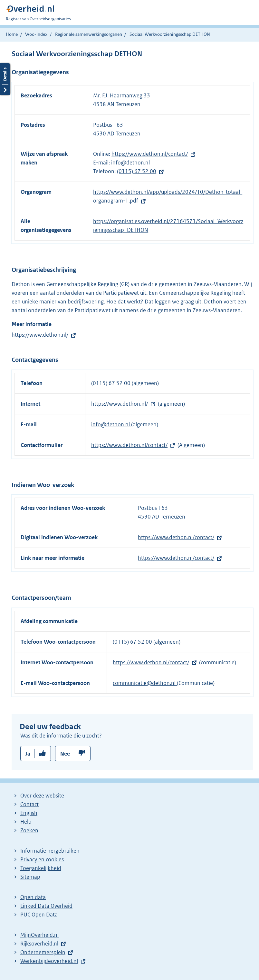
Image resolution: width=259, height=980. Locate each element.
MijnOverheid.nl (39, 935)
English (29, 813)
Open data (33, 897)
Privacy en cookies (42, 859)
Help (26, 822)
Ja (28, 754)
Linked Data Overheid (46, 906)
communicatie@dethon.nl (145, 683)
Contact (29, 804)
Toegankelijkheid (41, 868)
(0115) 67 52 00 (137, 171)
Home (12, 34)
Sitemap (30, 877)
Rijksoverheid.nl (39, 944)
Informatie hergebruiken (50, 851)
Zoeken (29, 830)
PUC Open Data (39, 915)
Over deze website (42, 796)
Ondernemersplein (43, 952)
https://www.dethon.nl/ (40, 335)
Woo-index (36, 34)
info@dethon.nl (130, 163)
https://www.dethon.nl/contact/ (150, 154)
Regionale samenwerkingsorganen (89, 34)
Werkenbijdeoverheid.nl (49, 961)
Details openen (5, 79)
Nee (65, 754)
